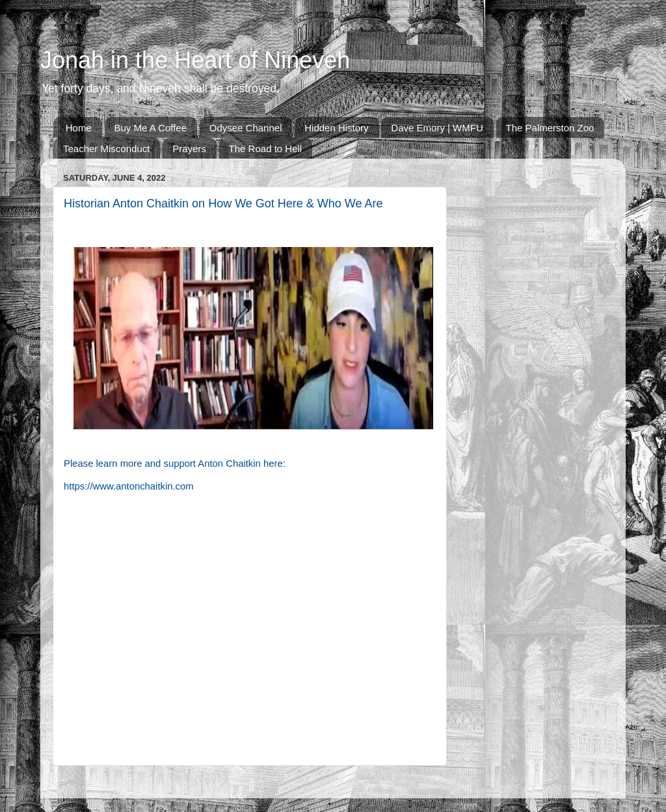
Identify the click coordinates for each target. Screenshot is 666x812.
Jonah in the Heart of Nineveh (195, 60)
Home (79, 128)
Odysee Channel (246, 128)
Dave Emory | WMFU (437, 128)
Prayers (189, 149)
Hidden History (336, 128)
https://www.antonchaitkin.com (129, 486)
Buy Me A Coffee (151, 128)
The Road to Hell (266, 149)
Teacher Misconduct (106, 149)
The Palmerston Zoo (550, 128)
